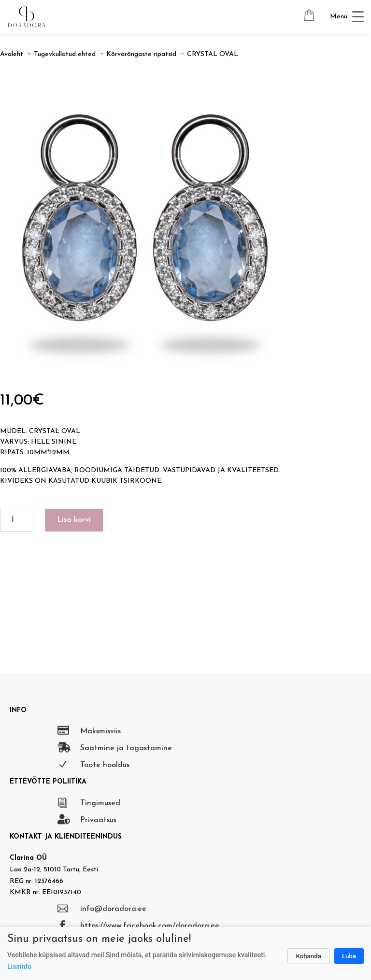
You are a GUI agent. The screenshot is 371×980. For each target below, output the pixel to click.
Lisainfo (19, 966)
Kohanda (308, 956)
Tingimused (100, 803)
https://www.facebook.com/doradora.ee (150, 926)
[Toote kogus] (17, 520)
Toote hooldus (105, 765)
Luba (349, 956)
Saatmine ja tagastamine (126, 748)
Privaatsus (98, 820)
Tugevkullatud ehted (65, 54)
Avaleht (12, 54)
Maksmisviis (100, 731)
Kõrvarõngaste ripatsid (141, 54)
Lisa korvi (74, 520)
